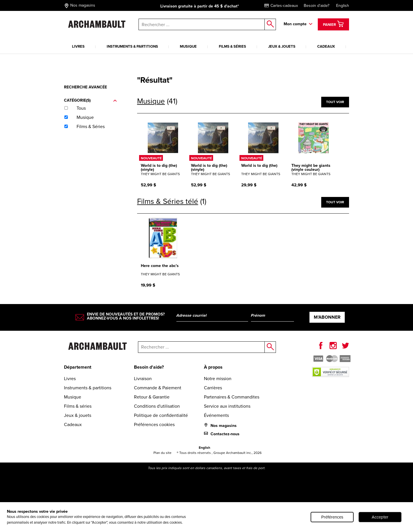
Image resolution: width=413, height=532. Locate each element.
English (343, 6)
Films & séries (232, 46)
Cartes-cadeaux (281, 6)
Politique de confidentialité (161, 415)
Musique (188, 46)
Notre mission (218, 379)
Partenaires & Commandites (232, 397)
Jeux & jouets (282, 46)
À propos (213, 367)
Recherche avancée (85, 87)
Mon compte (295, 24)
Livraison (143, 379)
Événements (216, 415)
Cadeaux (326, 46)
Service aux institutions (227, 406)
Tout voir (335, 102)
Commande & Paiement (158, 388)
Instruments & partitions (132, 46)
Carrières (213, 388)
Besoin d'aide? (316, 6)
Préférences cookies (154, 424)
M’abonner (327, 317)
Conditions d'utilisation (157, 406)
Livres (78, 46)
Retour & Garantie (152, 397)
